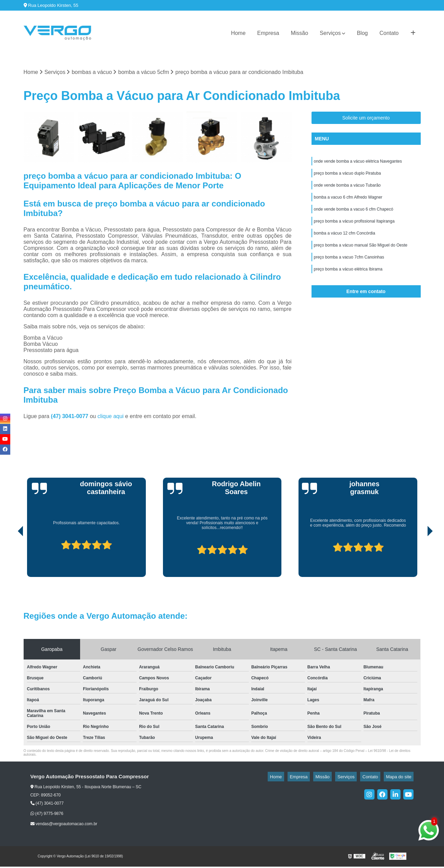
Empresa (268, 33)
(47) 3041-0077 (71, 417)
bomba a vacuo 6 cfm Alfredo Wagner (348, 202)
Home (238, 33)
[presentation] (11, 558)
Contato (389, 33)
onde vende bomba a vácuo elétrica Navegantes (358, 163)
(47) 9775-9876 (47, 815)
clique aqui (111, 417)
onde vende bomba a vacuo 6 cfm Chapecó (354, 215)
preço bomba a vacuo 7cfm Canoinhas (349, 267)
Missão (299, 33)
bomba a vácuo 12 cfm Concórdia (345, 241)
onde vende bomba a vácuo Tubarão (347, 189)
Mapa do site (401, 778)
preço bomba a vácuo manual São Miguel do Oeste (361, 254)
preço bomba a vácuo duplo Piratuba (347, 176)
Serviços (330, 33)
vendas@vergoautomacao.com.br (64, 825)
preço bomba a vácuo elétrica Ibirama (348, 280)
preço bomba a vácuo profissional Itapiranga (354, 228)
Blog (362, 33)
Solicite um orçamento (366, 119)
